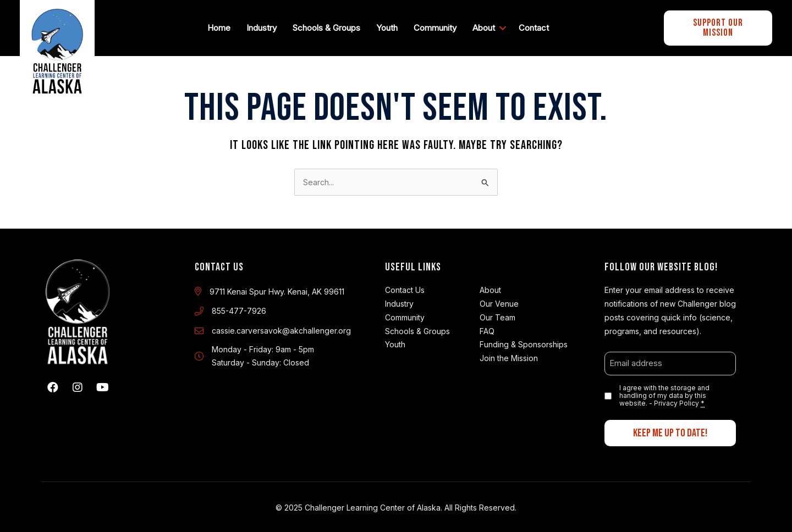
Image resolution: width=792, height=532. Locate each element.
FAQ (487, 328)
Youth (389, 26)
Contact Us (405, 287)
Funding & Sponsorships (524, 342)
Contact (536, 26)
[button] (53, 385)
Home (221, 26)
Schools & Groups (329, 26)
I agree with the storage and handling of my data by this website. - (664, 393)
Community (437, 26)
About (486, 26)
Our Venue (499, 301)
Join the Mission (509, 355)
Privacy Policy (676, 401)
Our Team (497, 315)
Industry (264, 26)
